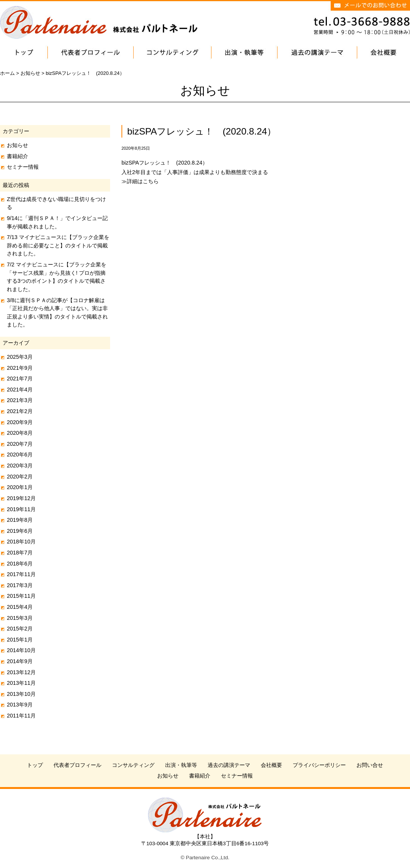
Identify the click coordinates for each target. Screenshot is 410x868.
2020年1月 (20, 487)
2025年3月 (20, 357)
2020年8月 (20, 433)
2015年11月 (21, 596)
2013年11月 (21, 683)
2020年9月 (20, 422)
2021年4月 (20, 390)
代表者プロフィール (77, 765)
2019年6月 (20, 531)
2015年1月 (20, 640)
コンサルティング (133, 765)
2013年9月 (20, 705)
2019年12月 (21, 498)
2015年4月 (20, 607)
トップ (35, 765)
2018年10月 (21, 542)
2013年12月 (21, 672)
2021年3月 (20, 400)
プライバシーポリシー (319, 765)
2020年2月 (20, 477)
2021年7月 (20, 379)
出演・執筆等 (181, 765)
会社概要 (271, 765)
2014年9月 (20, 661)
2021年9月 (20, 368)
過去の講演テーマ (229, 765)
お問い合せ (370, 765)
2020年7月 (20, 444)
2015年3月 (20, 618)
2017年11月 (21, 574)
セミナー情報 (23, 167)
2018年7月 (20, 553)
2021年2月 (20, 411)
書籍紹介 (17, 156)
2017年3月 (20, 585)
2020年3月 (20, 466)
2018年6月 (20, 564)
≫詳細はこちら (140, 181)
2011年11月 (21, 716)
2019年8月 (20, 520)
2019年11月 (21, 509)
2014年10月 (21, 650)
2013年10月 (21, 694)
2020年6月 (20, 455)
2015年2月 (20, 629)
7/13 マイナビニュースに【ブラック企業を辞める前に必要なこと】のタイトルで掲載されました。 (58, 245)
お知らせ (17, 145)
